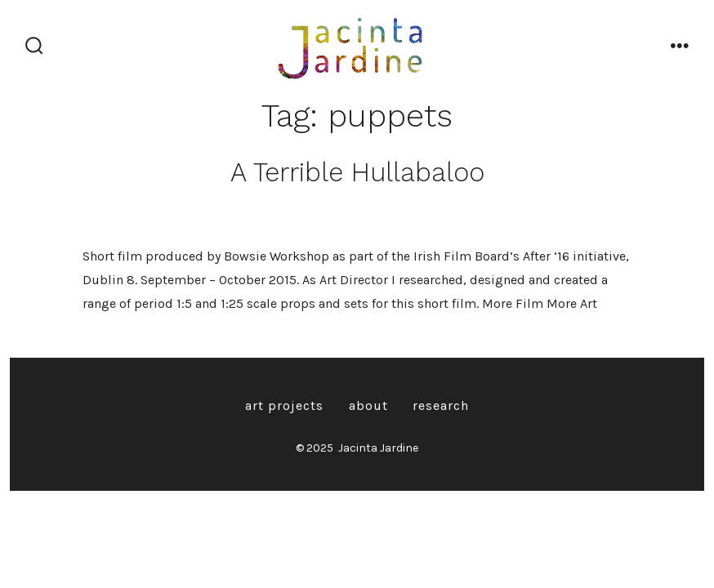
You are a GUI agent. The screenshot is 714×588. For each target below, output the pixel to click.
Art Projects (284, 405)
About (368, 405)
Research (441, 405)
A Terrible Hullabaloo (357, 172)
